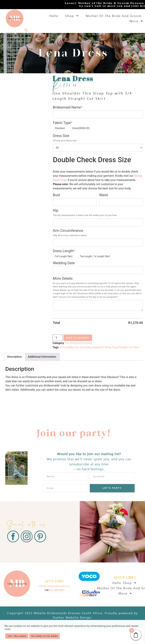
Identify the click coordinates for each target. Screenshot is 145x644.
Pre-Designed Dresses (78, 343)
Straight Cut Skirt (128, 347)
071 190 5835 (57, 590)
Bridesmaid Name (68, 107)
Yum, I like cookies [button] (17, 636)
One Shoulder (82, 347)
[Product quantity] (58, 338)
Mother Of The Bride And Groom (114, 16)
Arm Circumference (68, 231)
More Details (63, 278)
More (136, 21)
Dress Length (64, 251)
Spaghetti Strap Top (104, 347)
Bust (56, 195)
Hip (56, 210)
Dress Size (61, 136)
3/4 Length (66, 347)
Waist (104, 195)
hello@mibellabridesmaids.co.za (54, 586)
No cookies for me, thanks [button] (45, 636)
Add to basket (78, 338)
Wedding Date (64, 263)
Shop (72, 16)
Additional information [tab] (42, 357)
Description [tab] (14, 357)
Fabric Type (63, 123)
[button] (26, 30)
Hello (54, 16)
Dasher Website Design (72, 617)
